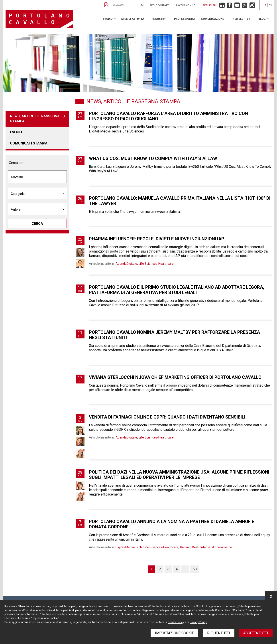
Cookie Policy (176, 622)
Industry (159, 19)
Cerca (37, 224)
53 (195, 569)
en (270, 5)
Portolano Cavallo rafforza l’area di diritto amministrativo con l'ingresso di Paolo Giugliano (168, 116)
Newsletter (241, 19)
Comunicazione (213, 19)
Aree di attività (133, 19)
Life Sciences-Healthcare (156, 264)
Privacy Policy (198, 622)
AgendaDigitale (126, 264)
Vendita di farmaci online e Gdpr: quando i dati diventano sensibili (167, 417)
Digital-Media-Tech (129, 547)
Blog (262, 19)
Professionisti (185, 19)
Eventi (16, 132)
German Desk (190, 547)
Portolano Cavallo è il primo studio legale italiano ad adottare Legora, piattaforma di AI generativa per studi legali (177, 290)
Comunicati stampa (29, 143)
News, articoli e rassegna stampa (35, 119)
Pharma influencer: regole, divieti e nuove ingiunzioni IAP (157, 239)
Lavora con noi (186, 5)
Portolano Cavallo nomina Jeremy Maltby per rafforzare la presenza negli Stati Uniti (174, 335)
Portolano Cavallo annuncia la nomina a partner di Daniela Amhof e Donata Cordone (172, 524)
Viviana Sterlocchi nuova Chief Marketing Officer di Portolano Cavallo (175, 377)
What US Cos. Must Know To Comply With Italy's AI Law (153, 158)
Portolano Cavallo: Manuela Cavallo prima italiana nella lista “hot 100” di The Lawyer (180, 201)
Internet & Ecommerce (216, 547)
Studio (108, 19)
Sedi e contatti (160, 5)
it (265, 5)
